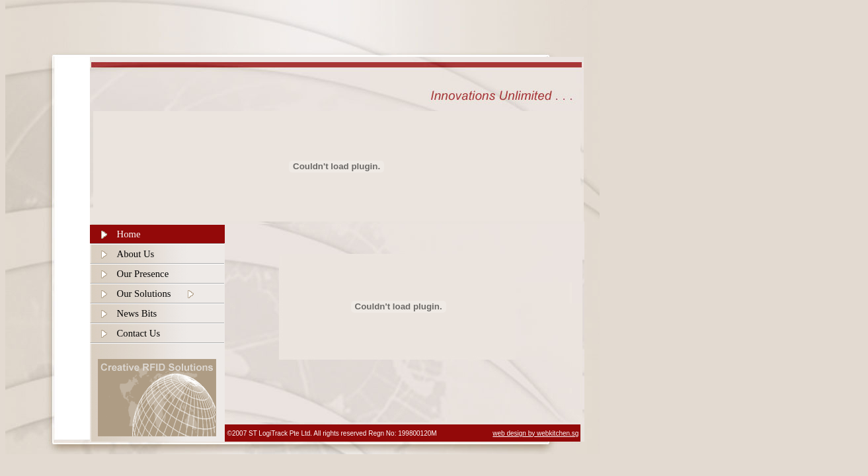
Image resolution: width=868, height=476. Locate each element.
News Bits (137, 313)
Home (129, 234)
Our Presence (143, 274)
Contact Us (139, 333)
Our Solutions (144, 294)
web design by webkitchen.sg (535, 433)
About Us (136, 254)
